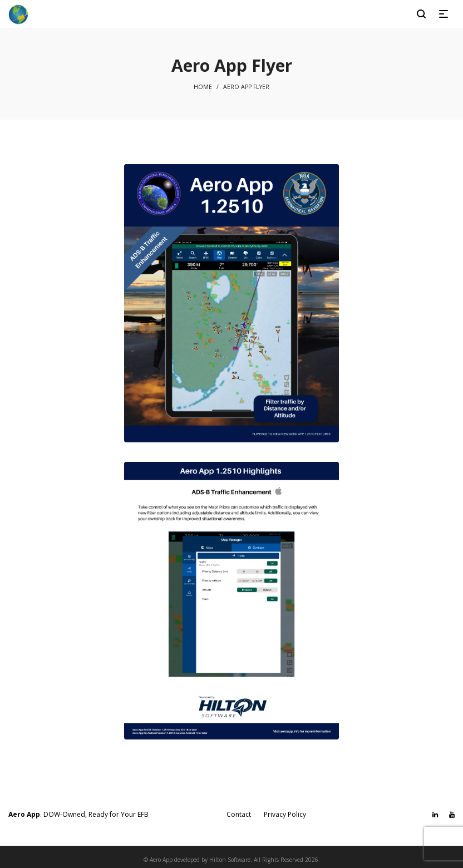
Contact (239, 814)
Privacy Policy (285, 814)
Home (203, 87)
